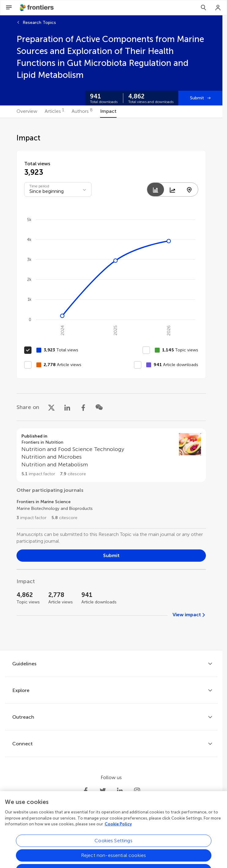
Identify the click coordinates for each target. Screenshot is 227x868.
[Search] (203, 8)
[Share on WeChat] (99, 407)
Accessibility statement (151, 841)
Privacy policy (63, 841)
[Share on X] (51, 407)
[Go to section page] (111, 455)
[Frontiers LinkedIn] (120, 791)
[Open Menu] (9, 8)
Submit (197, 98)
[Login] (218, 8)
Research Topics (39, 23)
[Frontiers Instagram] (137, 791)
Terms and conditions (103, 841)
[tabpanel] (111, 384)
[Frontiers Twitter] (103, 791)
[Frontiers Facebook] (86, 791)
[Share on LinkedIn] (67, 407)
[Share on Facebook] (83, 407)
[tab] (27, 112)
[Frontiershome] (37, 8)
